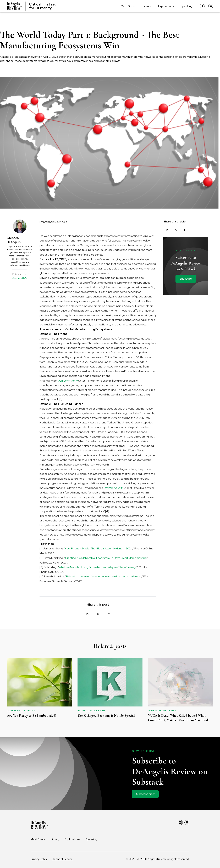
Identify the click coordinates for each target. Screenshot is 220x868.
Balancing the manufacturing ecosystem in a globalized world (104, 576)
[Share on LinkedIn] (87, 614)
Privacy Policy (39, 859)
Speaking (187, 6)
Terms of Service (63, 859)
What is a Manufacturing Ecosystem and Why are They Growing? (98, 567)
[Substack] (211, 6)
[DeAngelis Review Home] (32, 6)
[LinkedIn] (202, 6)
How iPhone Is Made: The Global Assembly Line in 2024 (98, 548)
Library (147, 6)
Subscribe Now (145, 794)
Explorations (166, 6)
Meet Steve (128, 6)
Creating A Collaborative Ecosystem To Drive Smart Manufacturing (106, 558)
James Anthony (68, 381)
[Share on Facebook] (109, 614)
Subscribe (186, 279)
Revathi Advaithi (114, 488)
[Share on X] (98, 614)
